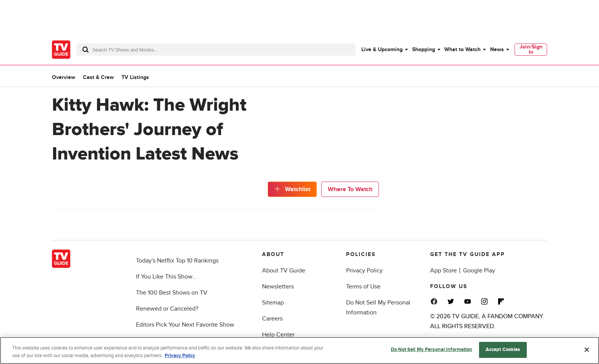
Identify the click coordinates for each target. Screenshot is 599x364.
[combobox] (216, 50)
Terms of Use (363, 287)
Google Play (479, 271)
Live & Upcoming (382, 49)
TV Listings (135, 77)
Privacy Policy (364, 271)
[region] (299, 350)
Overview (64, 77)
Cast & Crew (98, 77)
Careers (272, 319)
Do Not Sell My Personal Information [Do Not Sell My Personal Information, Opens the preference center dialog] (432, 350)
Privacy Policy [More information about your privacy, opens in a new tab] (180, 356)
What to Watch (462, 49)
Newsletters (278, 287)
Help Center (278, 335)
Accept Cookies (503, 350)
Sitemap (273, 303)
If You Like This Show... (166, 277)
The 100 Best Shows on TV (172, 293)
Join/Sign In (531, 49)
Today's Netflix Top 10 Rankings (177, 261)
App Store (444, 271)
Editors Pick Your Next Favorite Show (185, 325)
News (497, 49)
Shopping (424, 49)
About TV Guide (284, 271)
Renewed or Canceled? (167, 309)
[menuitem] (384, 50)
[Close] (587, 350)
